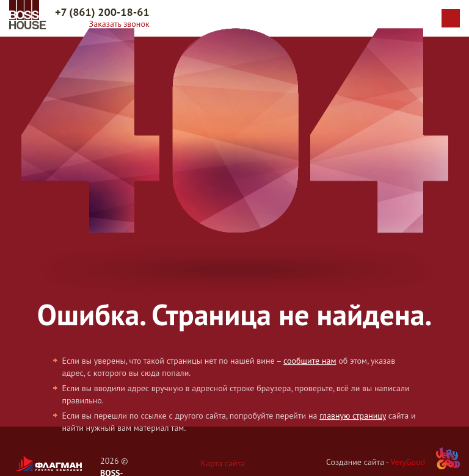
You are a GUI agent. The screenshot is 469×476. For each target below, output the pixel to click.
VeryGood (408, 462)
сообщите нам (310, 361)
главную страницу (353, 416)
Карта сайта (223, 463)
